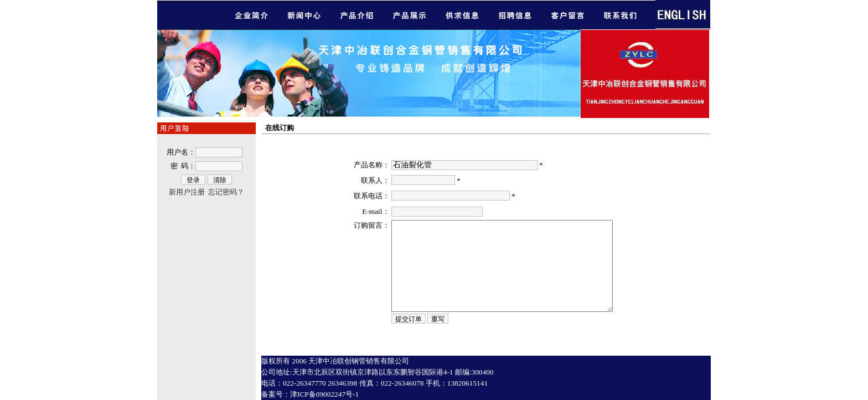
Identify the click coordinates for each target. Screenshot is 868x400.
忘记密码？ (226, 192)
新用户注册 (187, 192)
